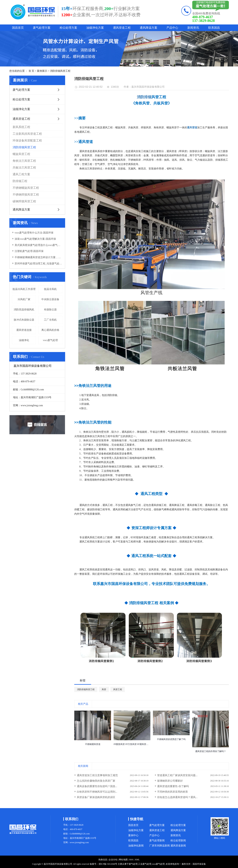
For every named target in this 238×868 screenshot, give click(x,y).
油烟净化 (24, 340)
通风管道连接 (24, 330)
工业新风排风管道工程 (27, 134)
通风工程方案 (21, 174)
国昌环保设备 (199, 864)
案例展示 (42, 71)
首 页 (31, 71)
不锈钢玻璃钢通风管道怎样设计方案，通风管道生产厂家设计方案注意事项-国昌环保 (39, 257)
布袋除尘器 (50, 310)
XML (137, 860)
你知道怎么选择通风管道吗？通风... (177, 797)
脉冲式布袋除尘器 (24, 320)
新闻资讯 (193, 28)
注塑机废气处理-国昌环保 (29, 251)
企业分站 (113, 860)
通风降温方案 (149, 28)
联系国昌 (214, 28)
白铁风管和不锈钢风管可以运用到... (97, 792)
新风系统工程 (21, 127)
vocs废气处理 (50, 340)
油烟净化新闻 (136, 846)
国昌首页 (18, 28)
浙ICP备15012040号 (108, 864)
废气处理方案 (42, 28)
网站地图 (123, 860)
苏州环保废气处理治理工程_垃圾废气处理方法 (39, 264)
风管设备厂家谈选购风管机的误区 (96, 797)
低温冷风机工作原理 (24, 289)
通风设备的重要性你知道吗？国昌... (97, 786)
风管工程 (118, 689)
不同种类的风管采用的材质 (173, 792)
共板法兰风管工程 (24, 168)
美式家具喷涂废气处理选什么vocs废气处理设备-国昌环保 (39, 245)
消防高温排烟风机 (24, 310)
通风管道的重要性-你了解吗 (173, 786)
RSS (131, 860)
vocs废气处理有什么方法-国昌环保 (34, 233)
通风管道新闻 (178, 846)
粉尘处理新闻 (178, 841)
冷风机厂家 (24, 299)
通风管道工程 (122, 28)
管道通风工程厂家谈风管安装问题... (177, 775)
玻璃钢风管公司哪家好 (170, 781)
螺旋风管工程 (21, 154)
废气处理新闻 (157, 841)
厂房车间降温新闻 (160, 846)
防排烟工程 (20, 181)
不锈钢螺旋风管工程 (26, 188)
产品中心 (172, 28)
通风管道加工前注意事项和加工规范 (97, 775)
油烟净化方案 (95, 28)
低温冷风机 (50, 289)
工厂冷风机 (50, 320)
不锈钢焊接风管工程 (26, 195)
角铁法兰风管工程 (24, 161)
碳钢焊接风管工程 (24, 201)
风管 (104, 689)
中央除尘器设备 (50, 299)
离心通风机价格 (50, 330)
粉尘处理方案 (68, 28)
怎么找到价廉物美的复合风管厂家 (96, 781)
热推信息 (103, 860)
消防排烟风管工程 (60, 71)
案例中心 (133, 835)
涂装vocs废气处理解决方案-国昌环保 (35, 239)
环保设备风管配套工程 (27, 140)
